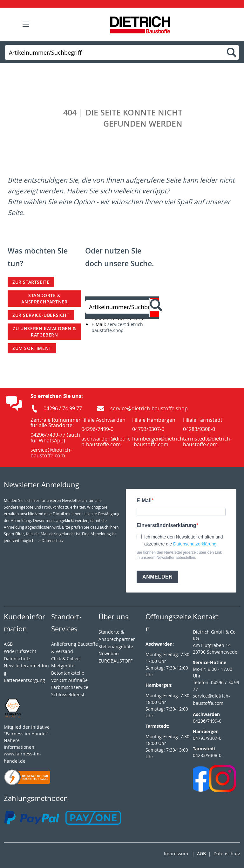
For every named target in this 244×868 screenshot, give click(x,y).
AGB (8, 644)
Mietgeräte (63, 666)
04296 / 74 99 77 (63, 408)
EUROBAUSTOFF (115, 661)
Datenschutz (227, 854)
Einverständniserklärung (166, 525)
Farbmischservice (70, 687)
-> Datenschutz (51, 540)
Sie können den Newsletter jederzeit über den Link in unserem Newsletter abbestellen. (179, 555)
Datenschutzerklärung (195, 544)
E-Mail (144, 500)
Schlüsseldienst (68, 694)
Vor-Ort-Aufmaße (69, 680)
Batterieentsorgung (24, 680)
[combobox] (114, 52)
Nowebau (109, 653)
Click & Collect (66, 659)
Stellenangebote (116, 646)
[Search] (231, 53)
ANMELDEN (157, 577)
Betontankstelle (68, 673)
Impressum (176, 854)
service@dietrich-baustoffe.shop (118, 327)
